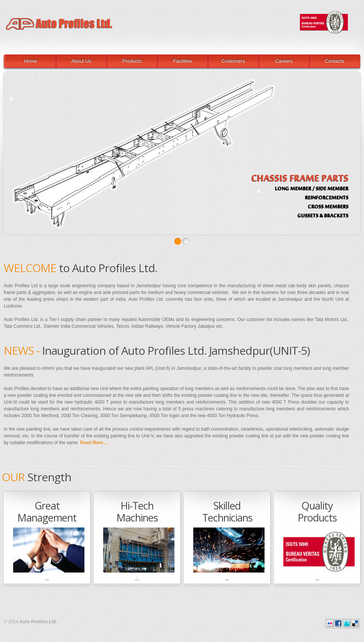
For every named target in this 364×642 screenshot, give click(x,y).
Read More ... (94, 443)
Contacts (335, 61)
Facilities (183, 61)
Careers (284, 61)
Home (31, 61)
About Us (81, 61)
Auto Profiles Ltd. (178, 17)
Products (132, 61)
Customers (233, 61)
